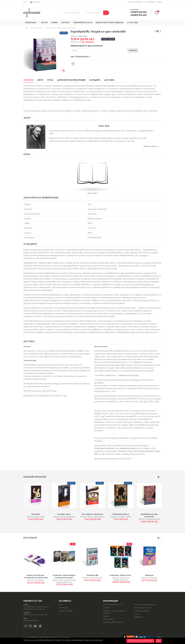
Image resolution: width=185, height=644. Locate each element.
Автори (44, 23)
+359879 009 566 (29, 615)
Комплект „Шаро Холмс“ (121, 575)
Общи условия (108, 619)
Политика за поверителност (145, 605)
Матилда (149, 575)
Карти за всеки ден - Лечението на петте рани (36, 576)
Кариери (106, 616)
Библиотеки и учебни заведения (110, 23)
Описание (28, 80)
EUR (25, 2)
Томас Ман (82, 36)
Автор (40, 80)
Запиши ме (133, 50)
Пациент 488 (92, 575)
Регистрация (150, 2)
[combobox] (74, 13)
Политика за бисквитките (113, 622)
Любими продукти (66, 611)
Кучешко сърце (64, 514)
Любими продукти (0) (136, 2)
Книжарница (31, 23)
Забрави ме (139, 617)
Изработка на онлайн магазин (40, 637)
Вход (160, 2)
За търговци (132, 23)
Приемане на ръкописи (143, 608)
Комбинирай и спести (83, 23)
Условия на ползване (142, 611)
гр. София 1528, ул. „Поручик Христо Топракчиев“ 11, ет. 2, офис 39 (36, 608)
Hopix (54, 637)
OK (159, 641)
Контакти (65, 23)
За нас (137, 614)
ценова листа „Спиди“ (129, 375)
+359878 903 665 (41, 615)
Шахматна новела (121, 514)
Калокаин (36, 514)
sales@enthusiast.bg (129, 448)
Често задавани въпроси (113, 605)
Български (35, 2)
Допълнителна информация (71, 80)
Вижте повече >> (151, 146)
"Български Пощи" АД (127, 451)
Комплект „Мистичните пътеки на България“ (64, 576)
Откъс (50, 80)
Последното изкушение (92, 514)
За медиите (95, 80)
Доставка (109, 80)
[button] (158, 13)
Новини (55, 23)
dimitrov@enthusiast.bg (104, 448)
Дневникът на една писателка (149, 515)
